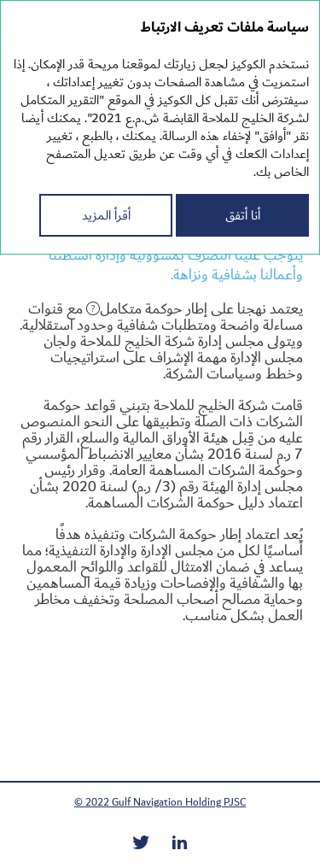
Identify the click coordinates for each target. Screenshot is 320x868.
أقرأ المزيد (106, 215)
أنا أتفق (243, 215)
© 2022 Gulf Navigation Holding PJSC (160, 803)
